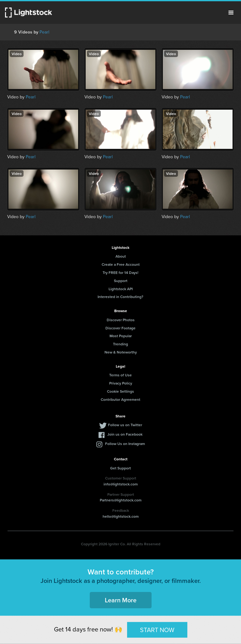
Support (121, 281)
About (121, 256)
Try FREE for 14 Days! (120, 272)
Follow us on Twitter (125, 425)
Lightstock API (121, 289)
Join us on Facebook (125, 434)
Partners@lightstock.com (121, 500)
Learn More (121, 600)
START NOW (157, 630)
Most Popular (121, 336)
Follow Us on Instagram (125, 444)
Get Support (120, 468)
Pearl (44, 32)
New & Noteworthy (121, 352)
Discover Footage (120, 328)
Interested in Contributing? (120, 297)
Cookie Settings (120, 391)
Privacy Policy (121, 383)
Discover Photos (121, 320)
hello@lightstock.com (121, 516)
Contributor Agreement (120, 399)
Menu (231, 13)
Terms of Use (120, 375)
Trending (120, 344)
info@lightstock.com (121, 484)
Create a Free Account (121, 264)
